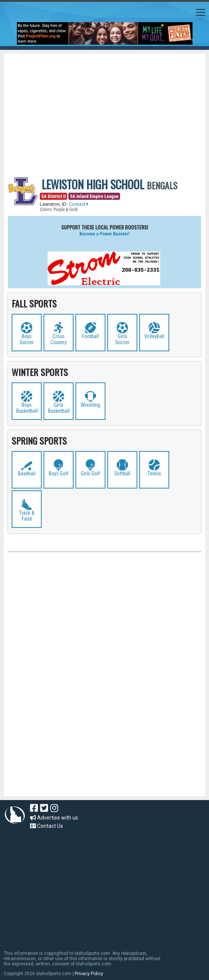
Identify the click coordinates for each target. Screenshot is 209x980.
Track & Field (26, 516)
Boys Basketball (27, 408)
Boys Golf (59, 474)
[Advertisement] (108, 110)
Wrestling (90, 405)
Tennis (154, 474)
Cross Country (59, 339)
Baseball (26, 474)
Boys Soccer (27, 339)
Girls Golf (90, 474)
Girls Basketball (59, 408)
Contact (79, 204)
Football (91, 336)
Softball (123, 474)
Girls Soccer (122, 339)
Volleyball (154, 336)
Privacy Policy (89, 974)
